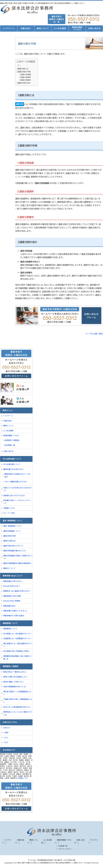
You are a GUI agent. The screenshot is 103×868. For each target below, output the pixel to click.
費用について (43, 28)
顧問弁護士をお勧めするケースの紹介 (17, 475)
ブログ (6, 743)
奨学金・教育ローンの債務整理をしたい (17, 693)
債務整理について (10, 629)
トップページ (9, 28)
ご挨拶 (6, 733)
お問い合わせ (94, 28)
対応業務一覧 (10, 445)
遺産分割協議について (12, 531)
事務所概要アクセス (77, 28)
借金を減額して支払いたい (14, 682)
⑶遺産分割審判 (25, 80)
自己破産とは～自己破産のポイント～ (18, 634)
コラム (6, 738)
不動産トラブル (9, 508)
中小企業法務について (12, 464)
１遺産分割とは (23, 69)
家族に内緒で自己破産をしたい (15, 677)
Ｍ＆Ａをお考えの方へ (12, 586)
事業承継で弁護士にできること (15, 611)
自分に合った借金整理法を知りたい (17, 707)
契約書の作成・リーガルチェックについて (17, 502)
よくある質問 (60, 28)
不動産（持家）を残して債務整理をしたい (18, 701)
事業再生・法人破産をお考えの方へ (17, 591)
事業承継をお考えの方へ (13, 581)
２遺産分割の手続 (24, 72)
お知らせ (7, 728)
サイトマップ (93, 841)
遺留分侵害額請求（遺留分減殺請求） (17, 563)
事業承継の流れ (9, 606)
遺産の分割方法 (9, 541)
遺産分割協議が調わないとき (15, 551)
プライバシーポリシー (65, 849)
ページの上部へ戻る (94, 334)
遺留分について (9, 568)
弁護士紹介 (26, 28)
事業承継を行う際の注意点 (14, 616)
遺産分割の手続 (9, 536)
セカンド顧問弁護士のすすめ (15, 482)
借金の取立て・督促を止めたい (15, 672)
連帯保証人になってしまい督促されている (18, 713)
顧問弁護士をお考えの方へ (14, 469)
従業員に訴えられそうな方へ (14, 496)
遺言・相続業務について (12, 526)
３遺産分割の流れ (24, 83)
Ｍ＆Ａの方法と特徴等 (12, 601)
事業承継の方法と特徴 (12, 596)
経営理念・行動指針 (12, 440)
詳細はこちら (23, 778)
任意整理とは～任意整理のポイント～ (18, 639)
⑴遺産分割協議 (25, 75)
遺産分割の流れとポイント (13, 546)
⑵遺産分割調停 (25, 77)
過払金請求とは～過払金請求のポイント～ (18, 645)
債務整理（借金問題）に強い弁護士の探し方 (17, 658)
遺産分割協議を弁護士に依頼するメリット (18, 557)
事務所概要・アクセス (11, 436)
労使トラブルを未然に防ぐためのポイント (18, 489)
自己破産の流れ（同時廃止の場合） (16, 651)
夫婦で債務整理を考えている (14, 687)
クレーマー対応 (9, 513)
